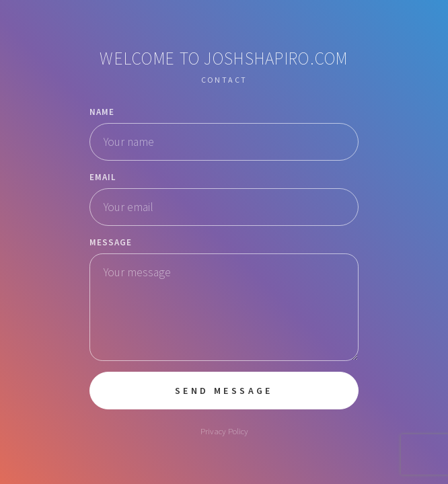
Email (103, 177)
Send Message (224, 391)
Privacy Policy (224, 431)
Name (102, 112)
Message (111, 242)
